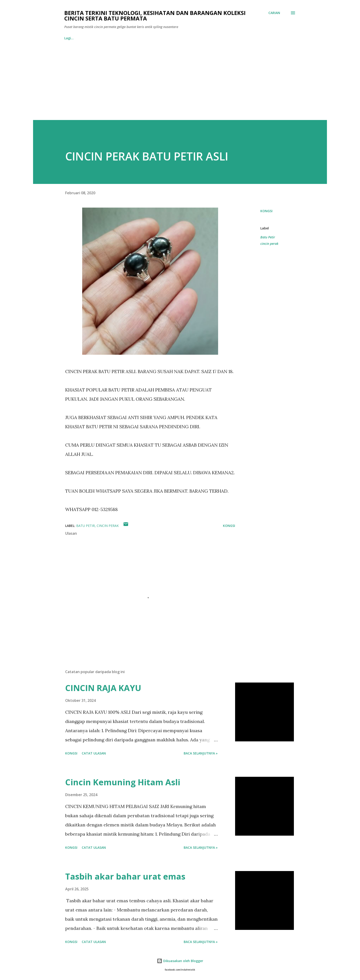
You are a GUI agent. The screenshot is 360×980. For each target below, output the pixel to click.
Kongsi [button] (266, 211)
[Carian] (274, 13)
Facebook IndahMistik (148, 38)
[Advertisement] (180, 86)
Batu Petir (268, 237)
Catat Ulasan (94, 753)
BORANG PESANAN (102, 38)
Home (69, 38)
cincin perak (269, 244)
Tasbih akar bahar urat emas (125, 876)
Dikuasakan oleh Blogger (180, 961)
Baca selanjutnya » (201, 753)
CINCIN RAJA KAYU (103, 688)
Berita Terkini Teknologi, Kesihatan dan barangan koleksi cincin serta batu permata (155, 16)
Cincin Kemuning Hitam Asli (123, 782)
